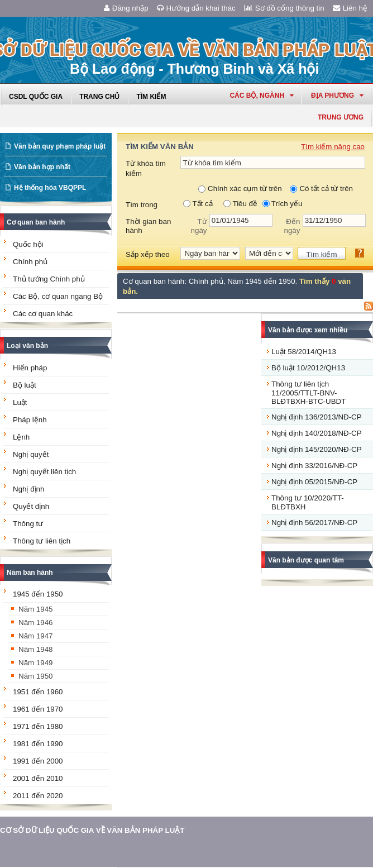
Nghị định (28, 489)
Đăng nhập (126, 8)
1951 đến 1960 (38, 692)
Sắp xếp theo (148, 254)
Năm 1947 (36, 636)
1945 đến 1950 (38, 594)
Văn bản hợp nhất (42, 167)
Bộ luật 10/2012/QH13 (308, 368)
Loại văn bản (27, 346)
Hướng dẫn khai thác (196, 8)
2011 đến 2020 (38, 796)
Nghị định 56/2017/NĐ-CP (314, 523)
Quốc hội (28, 244)
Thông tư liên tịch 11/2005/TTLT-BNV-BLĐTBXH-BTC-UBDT (309, 393)
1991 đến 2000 (38, 761)
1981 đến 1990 (38, 744)
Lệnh (21, 437)
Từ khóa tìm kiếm (146, 168)
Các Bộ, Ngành (262, 96)
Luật (20, 402)
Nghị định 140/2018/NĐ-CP (317, 433)
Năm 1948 (36, 649)
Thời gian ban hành (148, 226)
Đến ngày (292, 226)
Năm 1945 (36, 609)
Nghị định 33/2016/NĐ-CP (314, 466)
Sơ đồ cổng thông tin (284, 8)
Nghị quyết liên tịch (44, 472)
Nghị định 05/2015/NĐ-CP (314, 482)
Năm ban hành (30, 573)
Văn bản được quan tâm (306, 560)
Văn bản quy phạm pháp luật (60, 146)
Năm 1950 (36, 676)
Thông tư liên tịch (42, 541)
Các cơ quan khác (43, 314)
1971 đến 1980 (38, 726)
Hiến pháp (30, 368)
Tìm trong (142, 205)
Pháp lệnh (30, 420)
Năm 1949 (36, 663)
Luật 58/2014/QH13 (304, 352)
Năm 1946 (36, 623)
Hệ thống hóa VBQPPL (50, 188)
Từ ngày (199, 226)
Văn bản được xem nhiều (308, 330)
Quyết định (31, 506)
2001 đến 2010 (38, 778)
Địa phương (337, 96)
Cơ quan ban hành (36, 222)
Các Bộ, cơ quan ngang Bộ (58, 296)
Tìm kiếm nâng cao (333, 147)
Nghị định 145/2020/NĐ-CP (317, 449)
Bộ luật (25, 385)
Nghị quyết (31, 454)
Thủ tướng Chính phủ (49, 279)
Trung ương (341, 117)
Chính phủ (30, 262)
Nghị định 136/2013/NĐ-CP (317, 417)
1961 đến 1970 (38, 709)
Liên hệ (350, 8)
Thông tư (28, 524)
